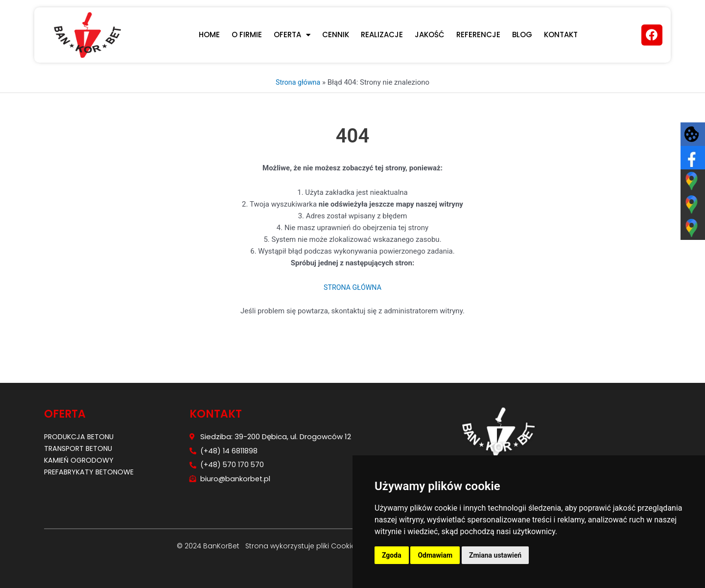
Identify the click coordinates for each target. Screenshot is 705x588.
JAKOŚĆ (430, 35)
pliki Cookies (337, 546)
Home (209, 35)
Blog (522, 35)
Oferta (292, 35)
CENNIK (336, 35)
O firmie (247, 35)
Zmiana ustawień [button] (495, 555)
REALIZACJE (382, 35)
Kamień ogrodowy (80, 460)
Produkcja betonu (81, 436)
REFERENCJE (478, 35)
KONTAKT (561, 35)
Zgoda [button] (392, 555)
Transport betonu (80, 448)
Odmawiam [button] (435, 555)
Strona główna (298, 82)
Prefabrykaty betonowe (91, 472)
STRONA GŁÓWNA (352, 287)
